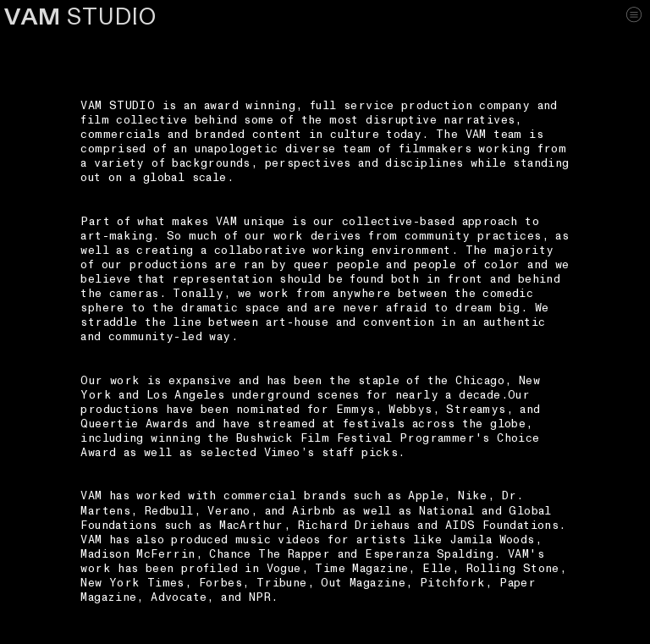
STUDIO (80, 17)
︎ (634, 14)
